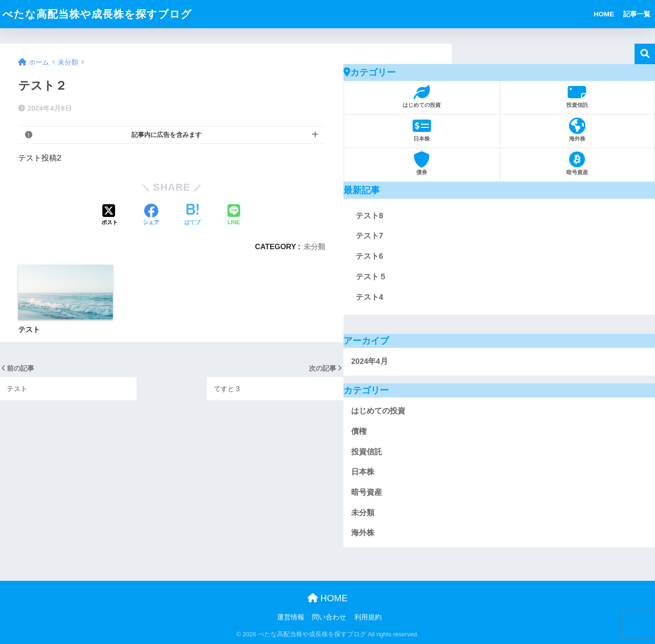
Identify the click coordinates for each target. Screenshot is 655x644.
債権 (359, 431)
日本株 (363, 472)
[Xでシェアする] (110, 216)
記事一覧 (637, 14)
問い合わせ (329, 617)
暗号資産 (367, 492)
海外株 (363, 533)
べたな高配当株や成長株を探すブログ (97, 14)
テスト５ (371, 277)
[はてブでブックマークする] (192, 216)
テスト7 (369, 236)
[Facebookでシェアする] (151, 216)
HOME (604, 14)
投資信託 (367, 452)
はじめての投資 (378, 411)
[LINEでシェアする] (234, 216)
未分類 (314, 247)
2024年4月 (370, 361)
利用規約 (368, 617)
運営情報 (291, 617)
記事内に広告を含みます (166, 135)
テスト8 (369, 216)
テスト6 (369, 256)
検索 (645, 54)
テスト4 (369, 297)
